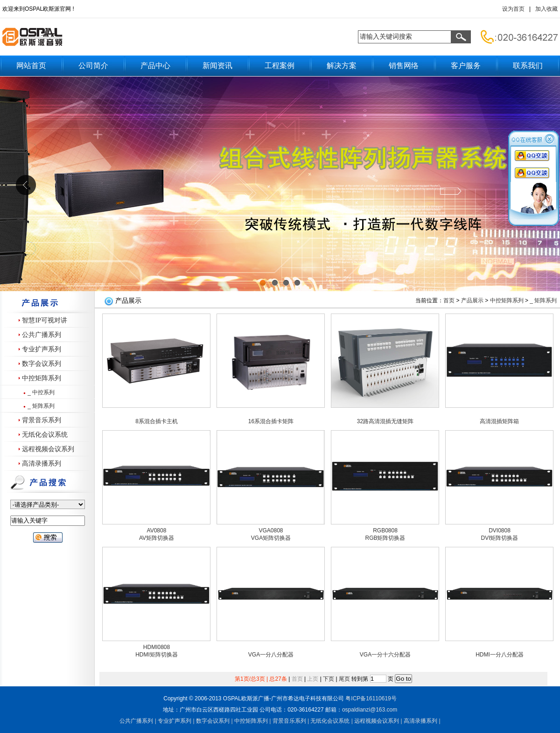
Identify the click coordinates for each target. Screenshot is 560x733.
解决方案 (342, 66)
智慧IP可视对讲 (44, 320)
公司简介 (93, 66)
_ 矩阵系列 (41, 406)
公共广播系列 (42, 335)
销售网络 (404, 66)
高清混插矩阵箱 (499, 421)
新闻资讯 (217, 66)
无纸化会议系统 (45, 435)
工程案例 (280, 66)
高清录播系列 (42, 464)
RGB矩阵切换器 (385, 538)
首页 (449, 300)
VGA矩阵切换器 (271, 538)
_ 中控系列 (41, 392)
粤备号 (371, 698)
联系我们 (528, 66)
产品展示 (472, 300)
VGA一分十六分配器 (385, 655)
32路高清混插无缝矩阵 (385, 421)
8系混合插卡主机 (157, 421)
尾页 (344, 679)
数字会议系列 (42, 364)
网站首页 (31, 66)
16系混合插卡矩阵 (271, 421)
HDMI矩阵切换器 (157, 655)
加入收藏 (546, 9)
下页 (329, 679)
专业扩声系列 (42, 349)
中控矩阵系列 (42, 378)
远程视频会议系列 (48, 449)
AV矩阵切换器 (157, 538)
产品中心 (155, 66)
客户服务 (466, 66)
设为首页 (513, 9)
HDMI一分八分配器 (500, 655)
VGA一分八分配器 (271, 655)
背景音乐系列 (42, 420)
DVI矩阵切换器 (499, 538)
